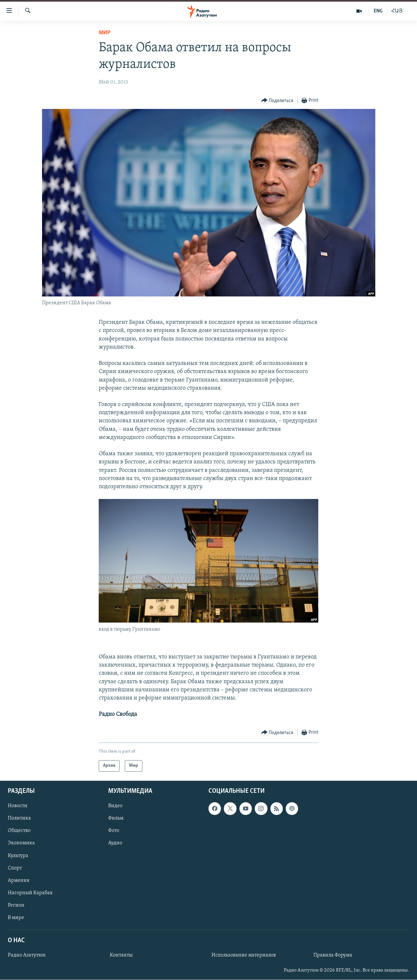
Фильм (116, 818)
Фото (114, 831)
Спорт (15, 868)
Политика (19, 818)
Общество (19, 831)
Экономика (21, 843)
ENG (378, 11)
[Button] (277, 101)
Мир (105, 33)
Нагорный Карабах (30, 893)
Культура (18, 855)
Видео (115, 806)
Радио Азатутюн (27, 955)
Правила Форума (333, 955)
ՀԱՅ (397, 11)
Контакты (121, 955)
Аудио (115, 843)
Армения (19, 880)
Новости (18, 806)
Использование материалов (244, 955)
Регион (16, 905)
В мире (16, 917)
